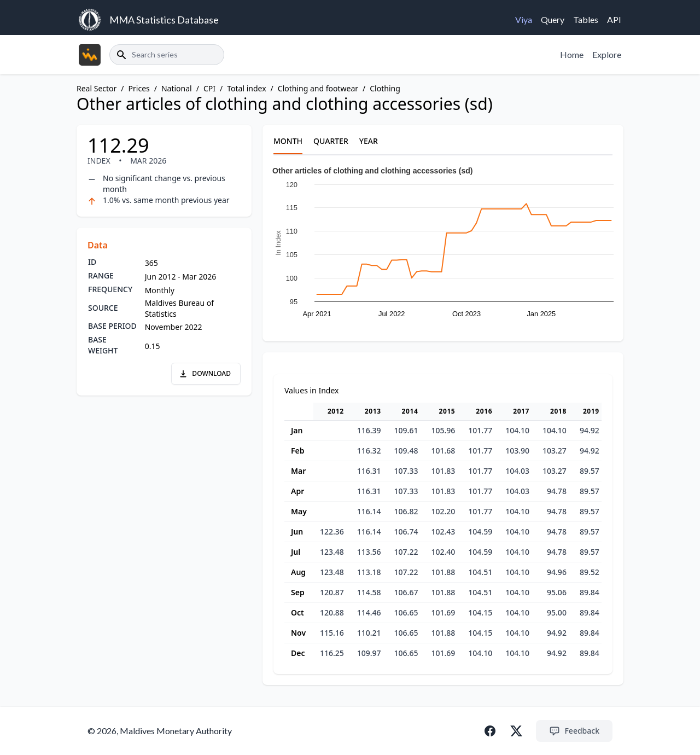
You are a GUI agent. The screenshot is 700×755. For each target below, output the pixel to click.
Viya (524, 19)
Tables (586, 19)
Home (572, 54)
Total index (246, 88)
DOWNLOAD (205, 373)
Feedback (574, 731)
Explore (607, 54)
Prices (139, 88)
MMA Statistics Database (164, 20)
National (177, 88)
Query (553, 19)
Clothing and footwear (318, 88)
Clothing (385, 88)
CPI (209, 88)
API (614, 19)
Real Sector (97, 88)
